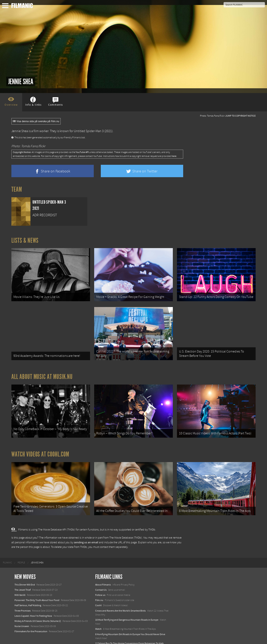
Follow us (100, 579)
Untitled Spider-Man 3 (89, 131)
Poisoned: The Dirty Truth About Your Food (37, 584)
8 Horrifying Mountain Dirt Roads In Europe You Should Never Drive (130, 618)
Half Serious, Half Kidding (28, 589)
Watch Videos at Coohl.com (40, 442)
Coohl (98, 589)
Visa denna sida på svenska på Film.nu (36, 121)
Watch (98, 613)
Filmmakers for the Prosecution (31, 615)
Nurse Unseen (22, 610)
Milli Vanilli (20, 579)
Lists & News (25, 240)
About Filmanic (103, 569)
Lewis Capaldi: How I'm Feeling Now (33, 600)
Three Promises (23, 595)
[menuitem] (7, 547)
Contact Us (101, 574)
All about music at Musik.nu (42, 369)
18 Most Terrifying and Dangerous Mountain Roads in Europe (127, 604)
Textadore (100, 636)
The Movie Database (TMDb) (126, 522)
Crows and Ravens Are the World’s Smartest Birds (120, 595)
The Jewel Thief (23, 574)
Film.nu (99, 584)
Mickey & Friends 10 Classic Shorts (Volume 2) (38, 605)
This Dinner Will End (25, 569)
